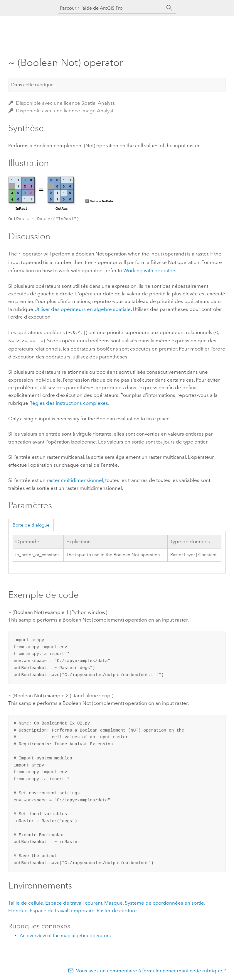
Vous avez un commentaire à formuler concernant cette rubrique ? (151, 968)
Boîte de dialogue (31, 523)
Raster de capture (117, 908)
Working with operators (150, 269)
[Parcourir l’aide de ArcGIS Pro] (111, 8)
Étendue (18, 908)
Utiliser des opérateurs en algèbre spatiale (83, 308)
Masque (113, 901)
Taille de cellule (26, 901)
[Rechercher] (169, 8)
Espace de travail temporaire (62, 908)
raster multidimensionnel (75, 478)
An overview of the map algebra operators (65, 933)
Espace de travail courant (74, 901)
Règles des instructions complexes (69, 401)
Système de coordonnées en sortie (164, 901)
